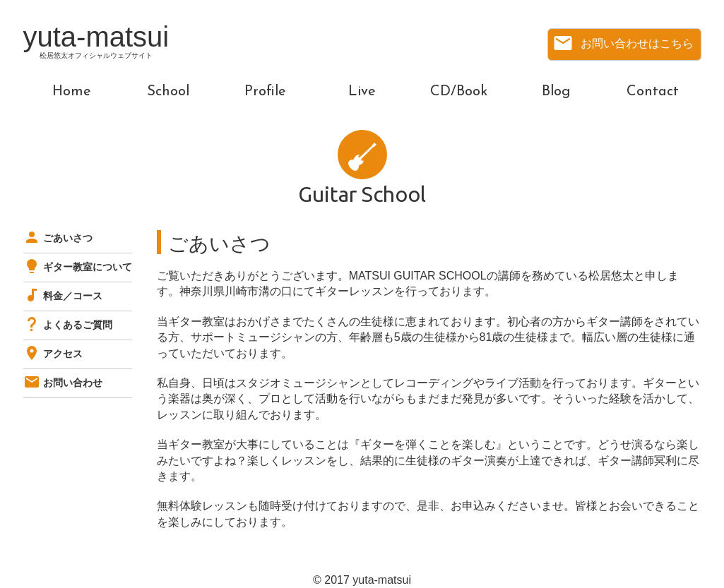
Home (72, 92)
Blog (556, 92)
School (168, 92)
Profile (265, 92)
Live (362, 92)
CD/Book (459, 92)
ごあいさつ (58, 238)
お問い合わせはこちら (623, 43)
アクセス (53, 354)
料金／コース (63, 296)
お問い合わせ (63, 383)
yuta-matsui (96, 43)
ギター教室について (78, 267)
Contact (653, 92)
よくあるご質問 (68, 325)
